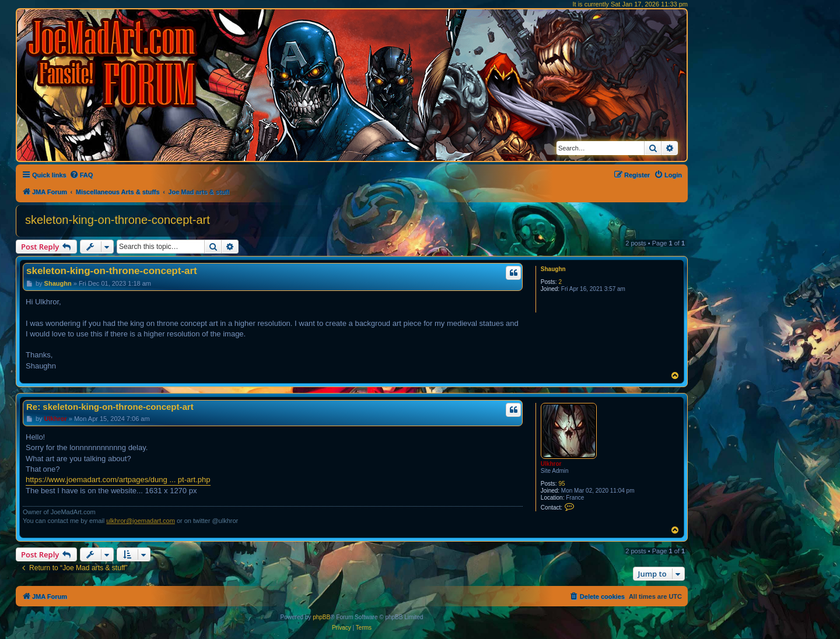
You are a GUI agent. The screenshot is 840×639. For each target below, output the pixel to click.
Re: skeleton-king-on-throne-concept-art (110, 407)
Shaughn (553, 269)
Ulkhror (551, 464)
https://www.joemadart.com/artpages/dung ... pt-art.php (118, 480)
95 (561, 484)
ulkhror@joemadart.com (141, 521)
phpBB (321, 617)
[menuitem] (81, 175)
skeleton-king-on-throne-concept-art (118, 220)
